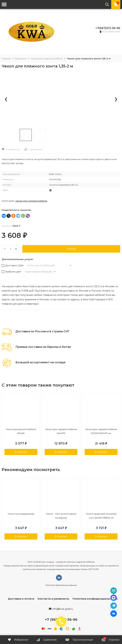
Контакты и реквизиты (53, 599)
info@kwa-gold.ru (63, 609)
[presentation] (6, 100)
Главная (6, 59)
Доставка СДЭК (13, 265)
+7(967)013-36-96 (108, 28)
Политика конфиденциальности (95, 599)
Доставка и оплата (21, 599)
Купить (71, 249)
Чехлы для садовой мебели (47, 59)
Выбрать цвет (12, 272)
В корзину (21, 452)
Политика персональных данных (61, 585)
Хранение (21, 59)
